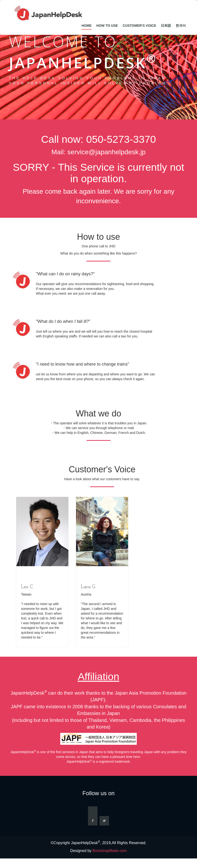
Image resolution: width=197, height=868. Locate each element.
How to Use (107, 26)
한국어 (181, 26)
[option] (42, 572)
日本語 (166, 26)
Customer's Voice (139, 26)
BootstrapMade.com (110, 851)
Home (87, 26)
